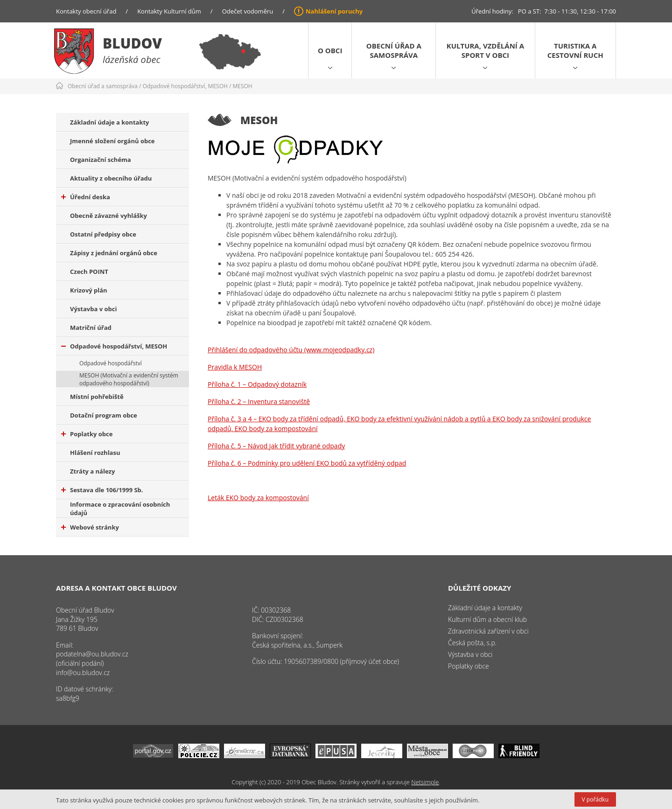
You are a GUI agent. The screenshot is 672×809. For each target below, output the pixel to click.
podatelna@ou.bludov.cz (92, 654)
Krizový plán (89, 290)
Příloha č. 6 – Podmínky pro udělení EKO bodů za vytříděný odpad (307, 463)
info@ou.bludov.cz (83, 673)
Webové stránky (90, 527)
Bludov (132, 43)
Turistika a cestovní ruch (575, 50)
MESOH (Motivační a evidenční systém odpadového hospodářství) (129, 379)
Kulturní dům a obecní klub (487, 619)
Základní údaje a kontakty (110, 122)
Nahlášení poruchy (334, 11)
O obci (330, 50)
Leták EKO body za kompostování (258, 498)
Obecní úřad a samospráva (394, 50)
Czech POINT (89, 272)
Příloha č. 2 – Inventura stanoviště (259, 401)
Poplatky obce (87, 434)
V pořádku (595, 799)
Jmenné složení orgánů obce (112, 141)
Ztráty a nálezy (92, 471)
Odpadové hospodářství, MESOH (185, 86)
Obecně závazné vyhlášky (108, 216)
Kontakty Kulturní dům (169, 11)
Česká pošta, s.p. (472, 643)
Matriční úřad (91, 328)
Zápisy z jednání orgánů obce (114, 253)
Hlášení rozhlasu (95, 453)
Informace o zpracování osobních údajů (120, 509)
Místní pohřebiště (97, 397)
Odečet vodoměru (248, 11)
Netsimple (425, 782)
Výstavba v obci (93, 309)
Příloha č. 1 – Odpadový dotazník (257, 384)
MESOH (242, 86)
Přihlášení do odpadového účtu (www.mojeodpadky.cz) (291, 350)
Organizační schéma (101, 160)
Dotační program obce (104, 415)
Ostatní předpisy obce (103, 234)
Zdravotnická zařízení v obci (488, 631)
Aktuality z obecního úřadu (111, 178)
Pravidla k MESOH (235, 367)
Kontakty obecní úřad (86, 11)
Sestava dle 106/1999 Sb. (102, 490)
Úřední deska (86, 197)
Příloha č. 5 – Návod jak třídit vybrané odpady (276, 446)
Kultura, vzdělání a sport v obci (485, 50)
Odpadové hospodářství (111, 363)
